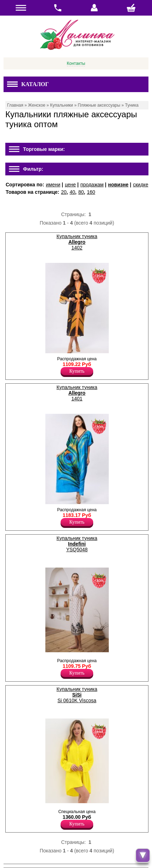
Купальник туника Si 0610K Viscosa (77, 695)
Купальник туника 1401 (77, 393)
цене (70, 185)
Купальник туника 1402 (77, 242)
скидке (140, 185)
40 (73, 192)
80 (81, 192)
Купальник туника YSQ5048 (77, 544)
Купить (77, 371)
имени (53, 185)
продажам (92, 185)
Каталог (28, 84)
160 (91, 192)
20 (64, 192)
